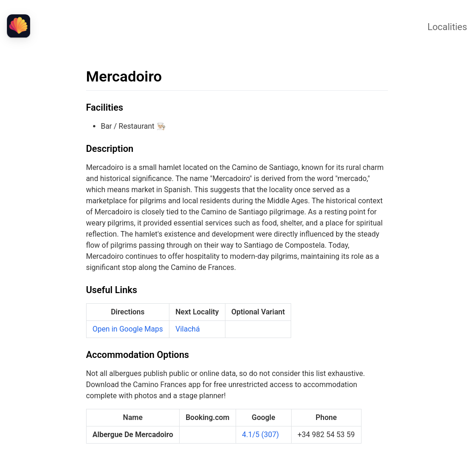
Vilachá (188, 329)
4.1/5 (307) (261, 435)
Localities (447, 27)
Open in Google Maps (128, 329)
